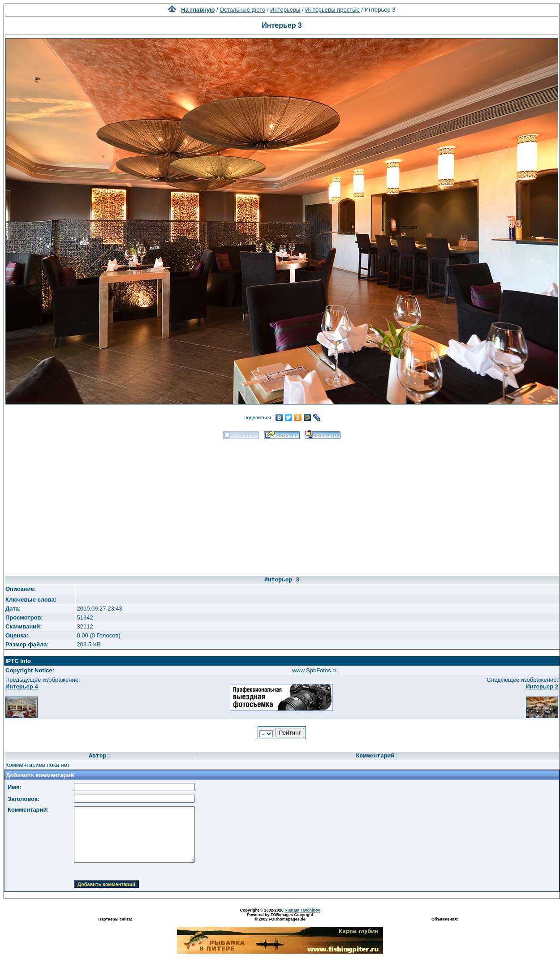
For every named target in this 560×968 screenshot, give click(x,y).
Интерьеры (285, 10)
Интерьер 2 (542, 686)
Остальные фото (242, 10)
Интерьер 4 (22, 686)
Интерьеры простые (332, 10)
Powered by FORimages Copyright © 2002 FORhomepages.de (280, 917)
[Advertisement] (282, 504)
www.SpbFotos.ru (315, 670)
